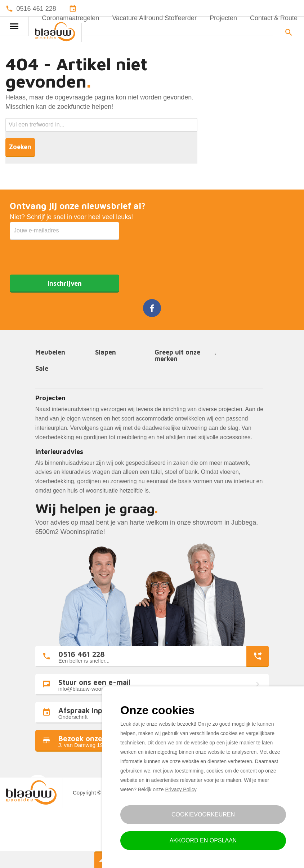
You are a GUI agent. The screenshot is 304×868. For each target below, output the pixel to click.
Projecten (223, 18)
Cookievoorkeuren (203, 814)
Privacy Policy (181, 789)
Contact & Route (274, 18)
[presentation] (64, 254)
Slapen (106, 353)
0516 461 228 (36, 9)
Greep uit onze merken (177, 356)
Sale (42, 369)
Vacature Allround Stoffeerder (154, 18)
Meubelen (50, 353)
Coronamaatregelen (70, 18)
